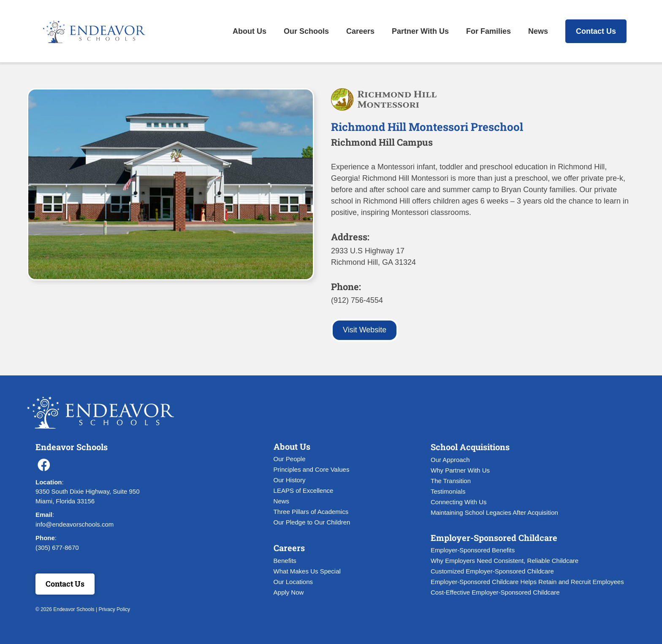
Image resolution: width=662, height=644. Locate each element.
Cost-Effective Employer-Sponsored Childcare (495, 592)
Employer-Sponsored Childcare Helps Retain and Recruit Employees (527, 582)
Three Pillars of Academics (311, 512)
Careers (360, 31)
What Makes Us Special (307, 571)
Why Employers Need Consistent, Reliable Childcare (505, 561)
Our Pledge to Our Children (312, 522)
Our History (290, 480)
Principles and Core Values (312, 469)
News (538, 31)
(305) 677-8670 (57, 548)
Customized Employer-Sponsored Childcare (492, 571)
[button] (44, 465)
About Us (250, 31)
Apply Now (289, 592)
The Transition (451, 481)
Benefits (285, 561)
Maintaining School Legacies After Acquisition (494, 512)
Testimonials (448, 491)
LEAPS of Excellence (304, 490)
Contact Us (596, 31)
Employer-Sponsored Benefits (473, 550)
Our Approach (450, 460)
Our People (290, 459)
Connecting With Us (459, 502)
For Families (488, 31)
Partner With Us (420, 31)
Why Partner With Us (460, 470)
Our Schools (306, 31)
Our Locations (293, 582)
